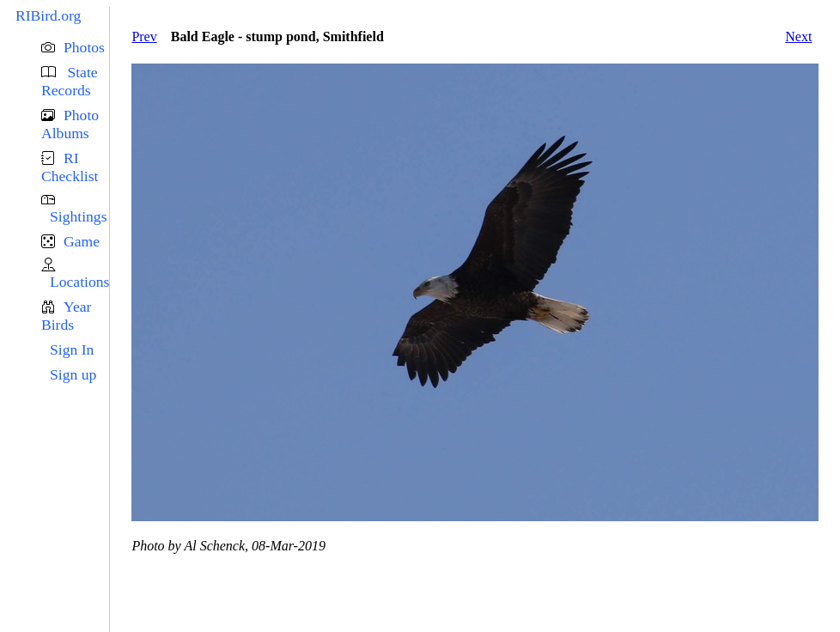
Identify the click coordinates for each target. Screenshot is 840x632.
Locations (79, 282)
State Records (70, 81)
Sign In (72, 349)
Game (82, 241)
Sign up (73, 374)
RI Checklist (70, 167)
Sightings (78, 216)
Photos (84, 47)
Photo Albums (70, 124)
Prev (144, 36)
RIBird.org (48, 15)
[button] (75, 48)
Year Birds (66, 316)
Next (798, 36)
